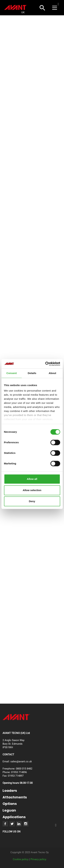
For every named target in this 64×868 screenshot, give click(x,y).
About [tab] (52, 373)
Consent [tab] (12, 373)
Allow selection (32, 490)
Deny (32, 501)
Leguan (9, 810)
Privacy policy (38, 859)
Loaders (10, 791)
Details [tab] (32, 373)
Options (10, 804)
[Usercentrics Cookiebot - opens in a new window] (46, 364)
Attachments (15, 797)
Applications (14, 817)
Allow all (32, 479)
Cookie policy (21, 859)
